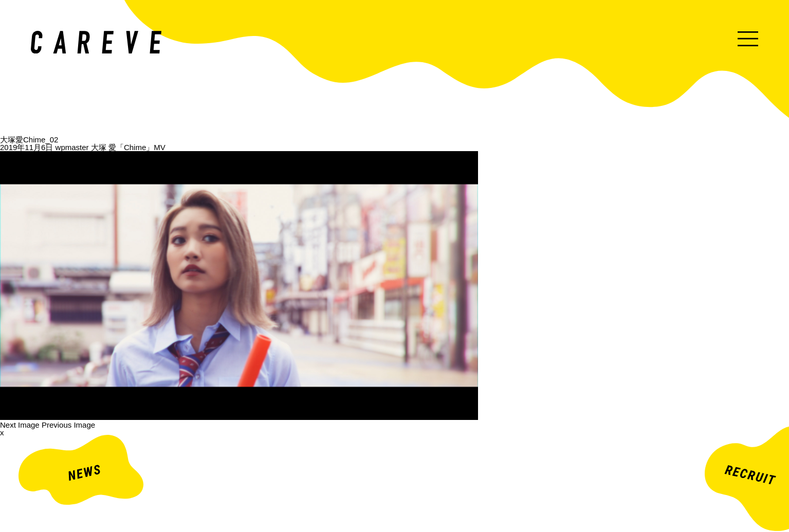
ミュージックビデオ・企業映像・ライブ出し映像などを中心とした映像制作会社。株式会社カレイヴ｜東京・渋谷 (96, 42)
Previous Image (68, 425)
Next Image (20, 425)
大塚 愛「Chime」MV (128, 147)
